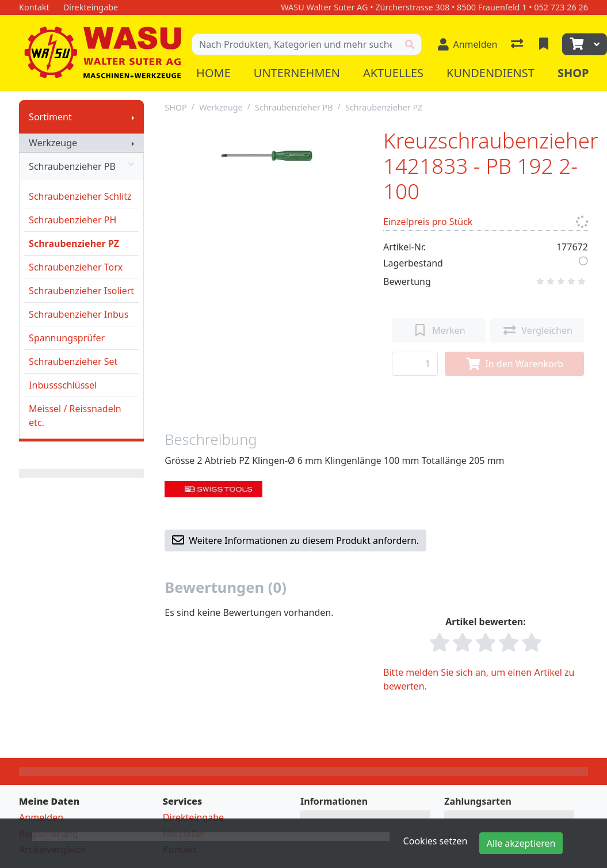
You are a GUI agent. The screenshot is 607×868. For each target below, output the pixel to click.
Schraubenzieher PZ (74, 243)
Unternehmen (297, 73)
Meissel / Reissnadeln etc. (75, 416)
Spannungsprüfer (67, 338)
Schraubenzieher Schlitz (80, 196)
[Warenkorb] (575, 44)
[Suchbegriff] (295, 44)
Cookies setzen (436, 841)
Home (213, 73)
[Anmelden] (468, 44)
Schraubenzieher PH (72, 220)
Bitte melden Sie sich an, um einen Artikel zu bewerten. (479, 679)
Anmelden (41, 817)
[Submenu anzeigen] (133, 117)
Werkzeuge (53, 143)
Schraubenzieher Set (73, 361)
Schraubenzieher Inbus (79, 314)
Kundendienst (490, 73)
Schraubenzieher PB (81, 166)
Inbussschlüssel (63, 385)
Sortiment (50, 117)
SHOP (176, 107)
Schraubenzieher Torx (76, 267)
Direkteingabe (193, 817)
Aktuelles (393, 73)
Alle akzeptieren (521, 843)
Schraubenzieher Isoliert (81, 291)
